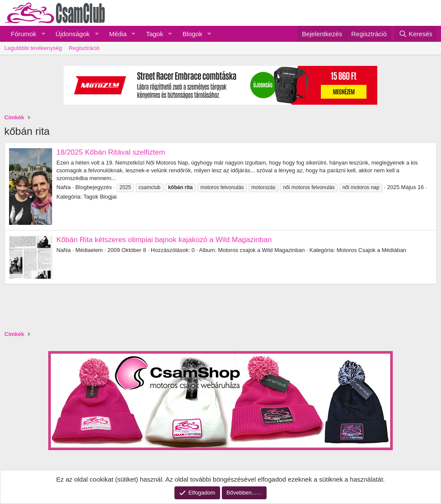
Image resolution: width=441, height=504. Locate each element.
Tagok (155, 34)
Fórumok (23, 34)
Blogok (193, 34)
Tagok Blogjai (100, 197)
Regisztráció (84, 48)
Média (118, 34)
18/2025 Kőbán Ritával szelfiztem (111, 152)
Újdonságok (73, 34)
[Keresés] (416, 34)
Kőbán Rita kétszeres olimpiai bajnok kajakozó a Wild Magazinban (164, 240)
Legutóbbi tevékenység (33, 48)
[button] (43, 34)
